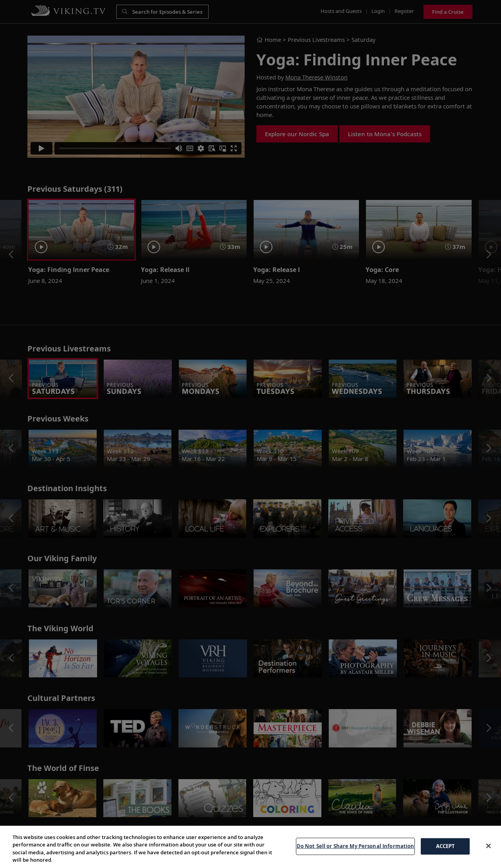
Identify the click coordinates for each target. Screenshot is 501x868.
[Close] (488, 854)
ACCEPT (446, 854)
